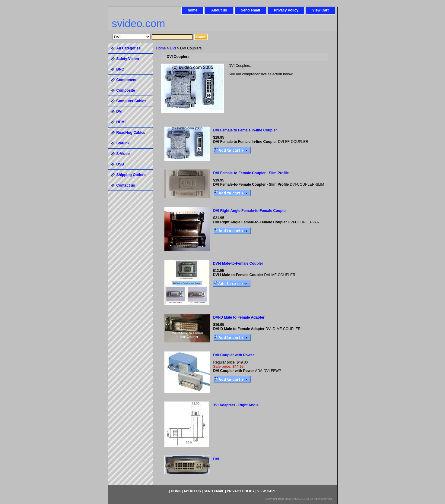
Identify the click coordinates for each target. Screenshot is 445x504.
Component (127, 80)
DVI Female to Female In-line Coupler (245, 130)
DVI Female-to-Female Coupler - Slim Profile (251, 173)
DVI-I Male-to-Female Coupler (238, 263)
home (192, 10)
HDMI (121, 122)
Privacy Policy (286, 10)
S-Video (123, 154)
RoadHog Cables (131, 133)
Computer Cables (131, 101)
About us (219, 10)
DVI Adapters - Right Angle (236, 405)
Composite (126, 90)
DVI (173, 48)
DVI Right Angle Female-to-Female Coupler (250, 211)
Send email (250, 10)
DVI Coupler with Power (234, 355)
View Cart (320, 10)
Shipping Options (132, 175)
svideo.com (139, 23)
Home (161, 48)
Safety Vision (128, 59)
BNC (120, 69)
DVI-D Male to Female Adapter (239, 317)
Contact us (126, 185)
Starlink (123, 143)
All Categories (129, 48)
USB (120, 164)
